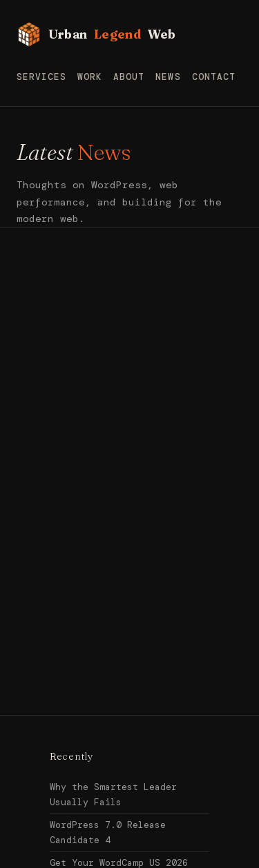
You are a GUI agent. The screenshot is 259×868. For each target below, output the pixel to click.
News (168, 77)
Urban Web (96, 34)
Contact (214, 77)
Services (41, 77)
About (129, 77)
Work (90, 77)
